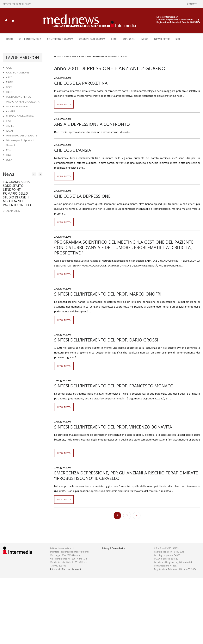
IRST (9, 121)
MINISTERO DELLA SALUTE (22, 135)
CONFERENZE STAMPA (60, 39)
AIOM (9, 68)
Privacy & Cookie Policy (113, 548)
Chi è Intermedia (30, 39)
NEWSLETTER (162, 39)
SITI (178, 39)
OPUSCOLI (129, 39)
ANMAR (10, 111)
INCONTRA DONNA (17, 106)
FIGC (9, 155)
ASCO (9, 77)
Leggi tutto (64, 104)
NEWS (145, 39)
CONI (9, 150)
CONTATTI (192, 4)
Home (10, 39)
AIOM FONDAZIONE (18, 72)
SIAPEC (10, 126)
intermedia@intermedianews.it (65, 569)
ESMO (9, 82)
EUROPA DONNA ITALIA (20, 116)
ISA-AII (10, 131)
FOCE (9, 87)
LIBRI (114, 39)
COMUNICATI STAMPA (92, 39)
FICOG (10, 92)
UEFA (9, 160)
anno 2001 (70, 56)
